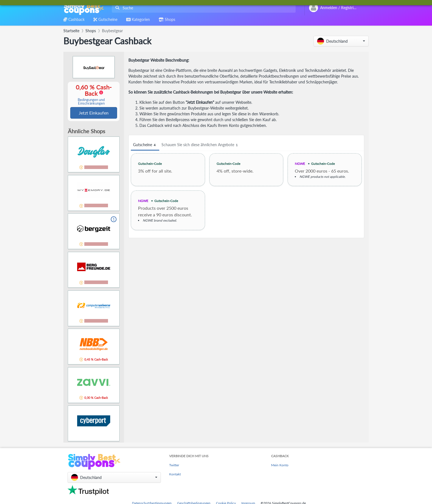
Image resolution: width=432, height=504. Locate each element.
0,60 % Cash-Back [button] (91, 95)
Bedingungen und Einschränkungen (91, 102)
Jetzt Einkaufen (94, 113)
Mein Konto (280, 466)
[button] (341, 41)
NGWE (300, 164)
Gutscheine (145, 145)
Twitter (174, 466)
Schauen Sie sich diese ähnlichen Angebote (200, 145)
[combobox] (203, 8)
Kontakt (175, 475)
